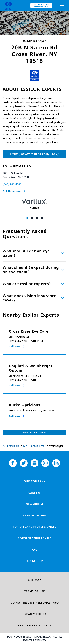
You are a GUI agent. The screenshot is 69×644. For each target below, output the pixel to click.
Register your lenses (35, 538)
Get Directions (14, 191)
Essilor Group (35, 515)
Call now (15, 346)
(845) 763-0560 (12, 184)
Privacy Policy (34, 614)
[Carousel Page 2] (32, 218)
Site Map (34, 580)
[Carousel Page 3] (37, 218)
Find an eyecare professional (41, 6)
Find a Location (34, 432)
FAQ (35, 550)
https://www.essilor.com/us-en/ (34, 154)
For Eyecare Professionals (35, 527)
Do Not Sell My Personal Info (35, 603)
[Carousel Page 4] (42, 218)
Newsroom (34, 504)
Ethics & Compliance (35, 625)
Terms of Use (35, 591)
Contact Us (34, 561)
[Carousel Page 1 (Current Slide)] (27, 218)
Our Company (35, 481)
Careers (35, 493)
